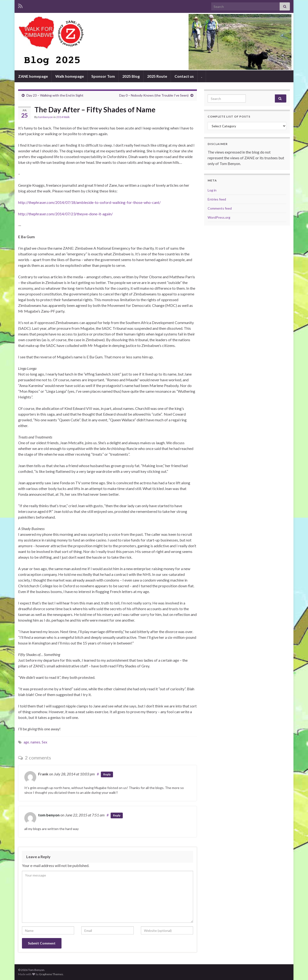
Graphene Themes (51, 974)
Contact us (184, 76)
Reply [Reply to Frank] (107, 774)
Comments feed (220, 208)
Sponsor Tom (103, 76)
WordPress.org (219, 217)
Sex (44, 742)
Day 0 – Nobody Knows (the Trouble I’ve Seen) (154, 95)
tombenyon (46, 117)
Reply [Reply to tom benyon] (117, 815)
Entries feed (217, 199)
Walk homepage (70, 76)
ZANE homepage (33, 76)
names (35, 742)
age (26, 742)
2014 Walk (63, 117)
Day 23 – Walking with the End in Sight (55, 95)
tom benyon (49, 815)
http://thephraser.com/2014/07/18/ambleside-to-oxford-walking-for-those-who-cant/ (89, 202)
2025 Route (157, 76)
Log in (212, 190)
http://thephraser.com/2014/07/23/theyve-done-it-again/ (65, 214)
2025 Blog (131, 76)
